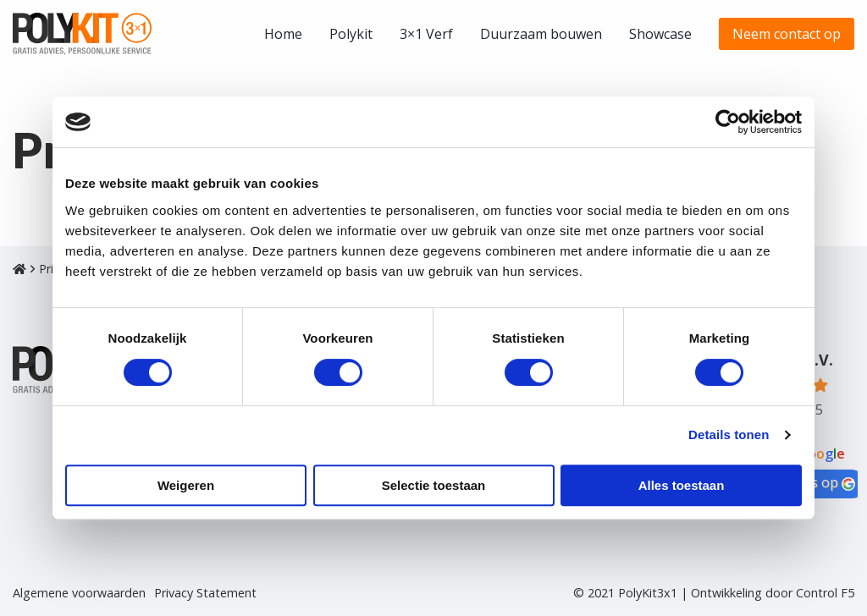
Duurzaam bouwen (541, 34)
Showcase (660, 34)
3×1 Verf (426, 34)
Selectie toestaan (434, 485)
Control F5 (825, 593)
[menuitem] (283, 34)
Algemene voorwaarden (79, 593)
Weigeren (186, 485)
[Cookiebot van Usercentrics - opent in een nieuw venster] (728, 122)
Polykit (351, 34)
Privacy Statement (205, 593)
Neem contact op (787, 34)
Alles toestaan (682, 485)
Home (283, 34)
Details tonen (729, 434)
